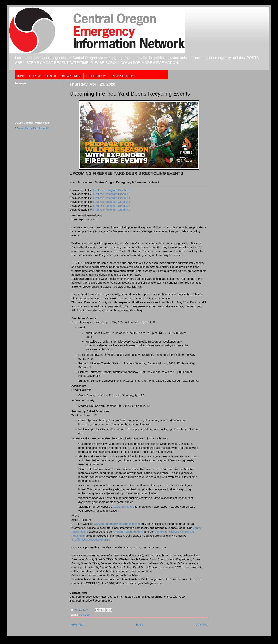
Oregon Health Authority (128, 532)
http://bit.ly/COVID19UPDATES (91, 540)
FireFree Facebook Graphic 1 (112, 210)
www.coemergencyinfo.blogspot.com (117, 524)
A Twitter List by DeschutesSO (32, 128)
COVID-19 (84, 615)
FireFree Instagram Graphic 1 (112, 198)
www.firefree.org (124, 507)
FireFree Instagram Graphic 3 (112, 190)
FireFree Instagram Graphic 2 (112, 194)
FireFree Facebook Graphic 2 (112, 206)
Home (139, 625)
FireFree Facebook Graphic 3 (112, 202)
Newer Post (77, 625)
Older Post (202, 625)
